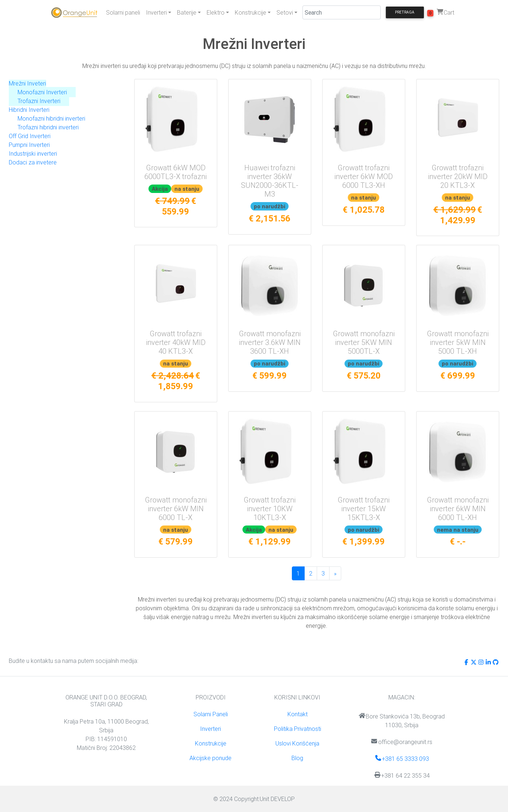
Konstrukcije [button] (251, 12)
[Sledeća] (335, 573)
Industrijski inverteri (33, 153)
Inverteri (210, 729)
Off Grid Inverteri (30, 136)
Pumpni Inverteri (29, 145)
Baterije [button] (187, 12)
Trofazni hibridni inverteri (48, 127)
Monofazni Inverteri (42, 92)
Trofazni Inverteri (39, 101)
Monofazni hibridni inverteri (51, 118)
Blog (297, 758)
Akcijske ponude (210, 758)
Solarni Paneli (211, 714)
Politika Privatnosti (298, 729)
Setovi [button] (285, 12)
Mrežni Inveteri (27, 83)
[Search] (342, 12)
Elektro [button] (216, 12)
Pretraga (405, 12)
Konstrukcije (211, 743)
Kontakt (298, 714)
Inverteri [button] (156, 12)
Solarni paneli (123, 12)
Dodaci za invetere (33, 162)
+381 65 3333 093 (402, 759)
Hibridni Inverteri (29, 110)
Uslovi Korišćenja (297, 743)
